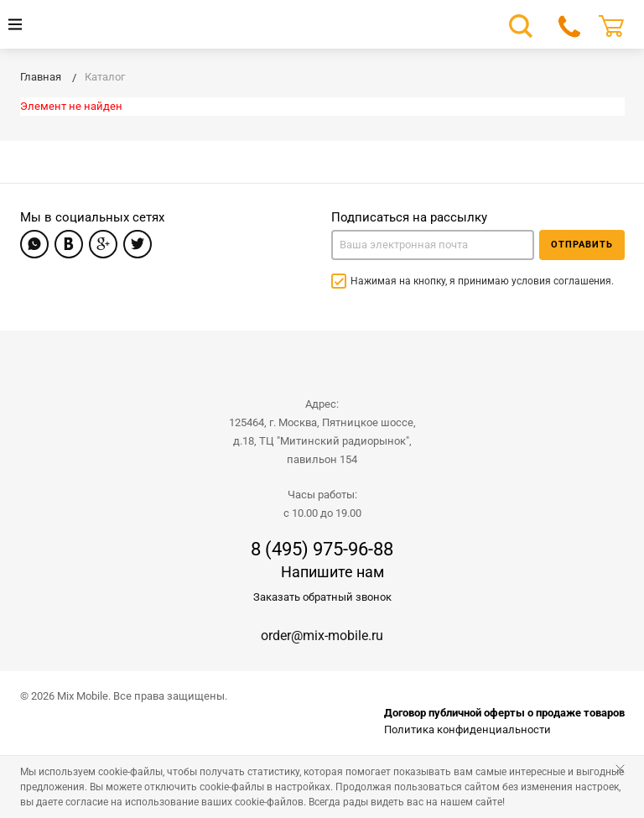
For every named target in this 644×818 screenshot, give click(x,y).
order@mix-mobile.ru (322, 636)
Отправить (582, 245)
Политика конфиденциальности (467, 729)
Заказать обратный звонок (322, 597)
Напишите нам (332, 572)
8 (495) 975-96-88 (322, 550)
